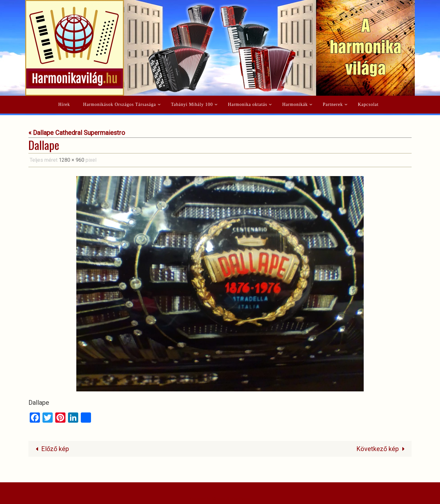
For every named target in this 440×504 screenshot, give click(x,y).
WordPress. (240, 499)
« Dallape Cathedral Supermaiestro (77, 133)
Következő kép (382, 449)
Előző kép (51, 449)
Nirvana (218, 499)
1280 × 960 (72, 160)
